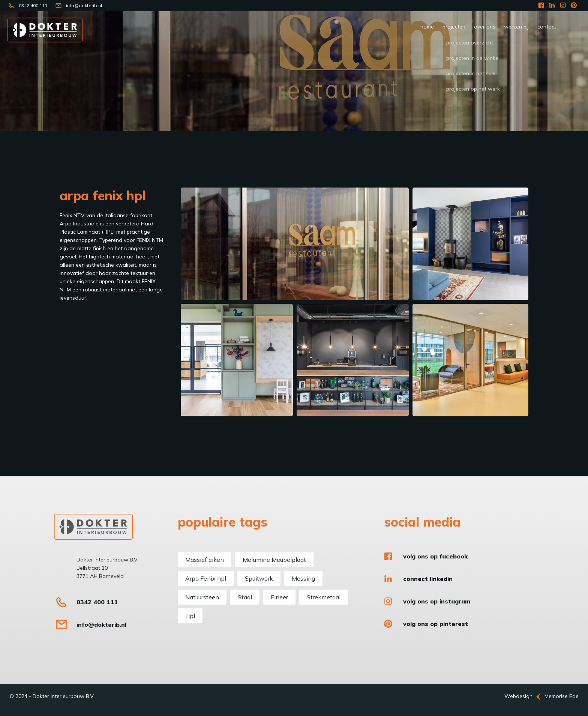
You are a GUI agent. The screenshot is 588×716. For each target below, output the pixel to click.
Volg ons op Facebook (435, 556)
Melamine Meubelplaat (274, 560)
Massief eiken (205, 560)
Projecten (454, 27)
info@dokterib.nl (84, 5)
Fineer (279, 597)
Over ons (485, 27)
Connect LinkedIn (428, 579)
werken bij (516, 27)
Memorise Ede (562, 696)
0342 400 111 (33, 5)
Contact (547, 27)
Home (427, 27)
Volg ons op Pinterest (436, 624)
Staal (245, 597)
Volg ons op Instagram (437, 601)
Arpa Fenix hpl (206, 578)
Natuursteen (202, 597)
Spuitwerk (259, 578)
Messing (303, 578)
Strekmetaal (324, 597)
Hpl (190, 616)
